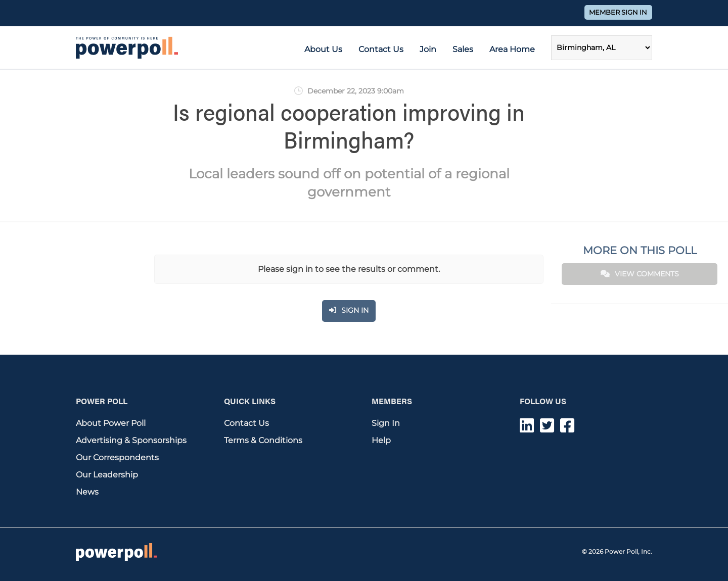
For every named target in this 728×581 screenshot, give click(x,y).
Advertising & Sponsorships (131, 440)
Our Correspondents (117, 457)
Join (428, 49)
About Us (323, 49)
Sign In (386, 423)
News (87, 492)
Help (381, 440)
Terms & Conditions (263, 440)
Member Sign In (618, 12)
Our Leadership (107, 475)
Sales (463, 49)
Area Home (512, 49)
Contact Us (381, 49)
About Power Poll (111, 423)
